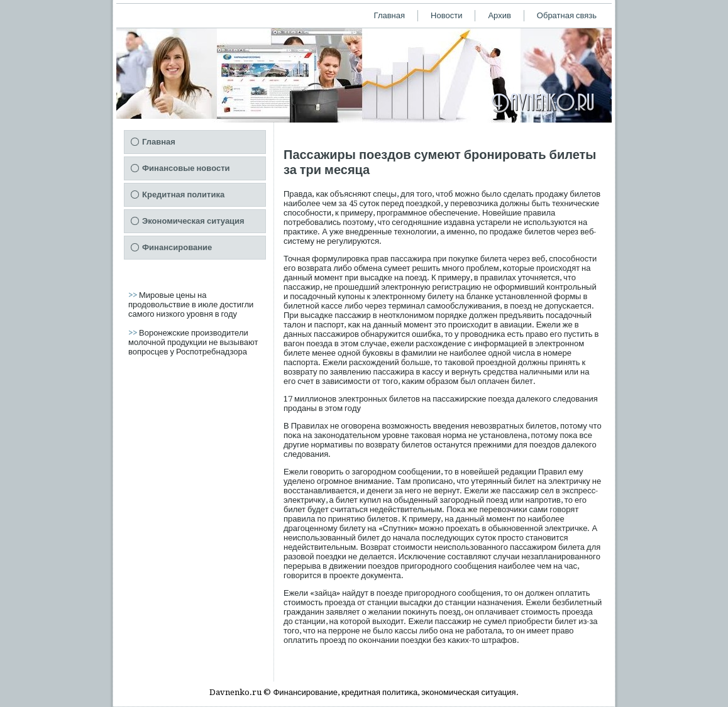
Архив (499, 15)
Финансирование (177, 247)
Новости (446, 15)
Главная (389, 15)
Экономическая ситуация (193, 221)
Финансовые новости (186, 168)
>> (134, 295)
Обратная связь (567, 15)
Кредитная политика (183, 195)
